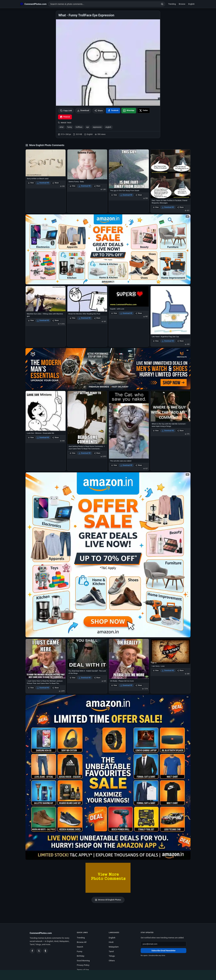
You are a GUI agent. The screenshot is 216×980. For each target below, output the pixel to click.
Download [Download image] (83, 110)
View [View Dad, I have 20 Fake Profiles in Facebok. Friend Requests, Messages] (156, 207)
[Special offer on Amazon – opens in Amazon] (108, 249)
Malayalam (114, 947)
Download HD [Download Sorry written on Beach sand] (43, 183)
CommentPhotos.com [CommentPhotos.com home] (41, 933)
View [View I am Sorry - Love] (156, 670)
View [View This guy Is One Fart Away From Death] (114, 195)
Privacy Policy (83, 965)
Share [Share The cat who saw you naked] (139, 465)
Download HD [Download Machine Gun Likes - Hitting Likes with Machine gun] (43, 320)
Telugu (112, 956)
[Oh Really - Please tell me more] (129, 659)
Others (112, 961)
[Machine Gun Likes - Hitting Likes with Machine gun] (46, 299)
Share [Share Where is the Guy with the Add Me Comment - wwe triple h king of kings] (180, 431)
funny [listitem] (70, 127)
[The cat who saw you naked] (129, 425)
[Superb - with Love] (129, 296)
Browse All (82, 942)
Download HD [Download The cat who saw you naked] (126, 465)
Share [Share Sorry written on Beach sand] (55, 183)
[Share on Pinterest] (65, 117)
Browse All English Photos (108, 900)
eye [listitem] (88, 127)
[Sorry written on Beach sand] (46, 163)
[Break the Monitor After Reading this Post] (87, 299)
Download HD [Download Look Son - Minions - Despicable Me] (43, 438)
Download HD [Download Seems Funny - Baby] (85, 186)
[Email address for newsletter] (163, 944)
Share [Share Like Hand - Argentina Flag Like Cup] (180, 341)
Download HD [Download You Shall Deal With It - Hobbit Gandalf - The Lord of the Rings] (85, 678)
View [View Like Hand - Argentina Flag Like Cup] (156, 341)
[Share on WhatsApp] (129, 111)
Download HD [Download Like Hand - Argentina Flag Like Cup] (168, 341)
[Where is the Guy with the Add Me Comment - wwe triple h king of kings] (171, 406)
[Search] (162, 4)
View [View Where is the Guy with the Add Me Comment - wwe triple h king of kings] (156, 431)
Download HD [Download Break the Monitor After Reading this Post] (85, 318)
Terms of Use (83, 970)
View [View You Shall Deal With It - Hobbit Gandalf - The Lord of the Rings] (73, 678)
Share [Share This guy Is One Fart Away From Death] (139, 195)
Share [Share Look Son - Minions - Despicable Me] (55, 438)
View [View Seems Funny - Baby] (73, 186)
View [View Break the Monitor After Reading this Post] (73, 318)
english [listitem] (108, 127)
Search (80, 947)
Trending (172, 4)
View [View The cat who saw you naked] (114, 465)
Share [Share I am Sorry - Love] (180, 670)
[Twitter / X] (39, 951)
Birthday (81, 956)
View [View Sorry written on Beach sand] (31, 183)
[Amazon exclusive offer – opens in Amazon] (108, 777)
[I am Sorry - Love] (171, 651)
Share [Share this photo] (99, 111)
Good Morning (83, 961)
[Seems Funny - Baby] (87, 164)
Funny (79, 951)
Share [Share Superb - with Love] (139, 313)
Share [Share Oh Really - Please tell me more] (139, 685)
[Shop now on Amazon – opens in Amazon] (108, 555)
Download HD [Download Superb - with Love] (126, 313)
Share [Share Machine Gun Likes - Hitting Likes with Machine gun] (55, 320)
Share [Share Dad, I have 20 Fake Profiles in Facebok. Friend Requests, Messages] (180, 207)
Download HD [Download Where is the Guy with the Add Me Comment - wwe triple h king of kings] (168, 431)
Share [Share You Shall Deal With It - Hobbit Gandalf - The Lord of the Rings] (97, 678)
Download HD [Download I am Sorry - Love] (168, 670)
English (191, 4)
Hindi (111, 942)
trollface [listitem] (79, 127)
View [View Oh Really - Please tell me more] (114, 685)
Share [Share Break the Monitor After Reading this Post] (97, 318)
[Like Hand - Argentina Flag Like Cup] (171, 310)
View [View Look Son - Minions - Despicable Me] (31, 438)
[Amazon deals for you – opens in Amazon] (108, 369)
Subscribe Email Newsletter (163, 951)
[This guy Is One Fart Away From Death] (129, 169)
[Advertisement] (108, 974)
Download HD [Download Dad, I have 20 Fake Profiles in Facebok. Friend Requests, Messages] (168, 207)
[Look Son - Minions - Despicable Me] (46, 411)
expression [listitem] (97, 127)
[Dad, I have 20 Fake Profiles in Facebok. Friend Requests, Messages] (171, 174)
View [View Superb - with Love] (114, 313)
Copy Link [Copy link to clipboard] (66, 111)
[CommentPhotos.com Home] (33, 4)
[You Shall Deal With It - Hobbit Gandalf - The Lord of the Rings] (87, 654)
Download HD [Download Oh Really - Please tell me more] (126, 685)
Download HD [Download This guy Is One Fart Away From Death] (126, 195)
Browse (182, 4)
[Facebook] (32, 951)
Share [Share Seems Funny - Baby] (97, 186)
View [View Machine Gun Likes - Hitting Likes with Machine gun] (31, 320)
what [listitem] (61, 127)
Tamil (111, 951)
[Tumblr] (45, 951)
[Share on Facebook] (113, 111)
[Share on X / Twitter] (144, 111)
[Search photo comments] (104, 4)
